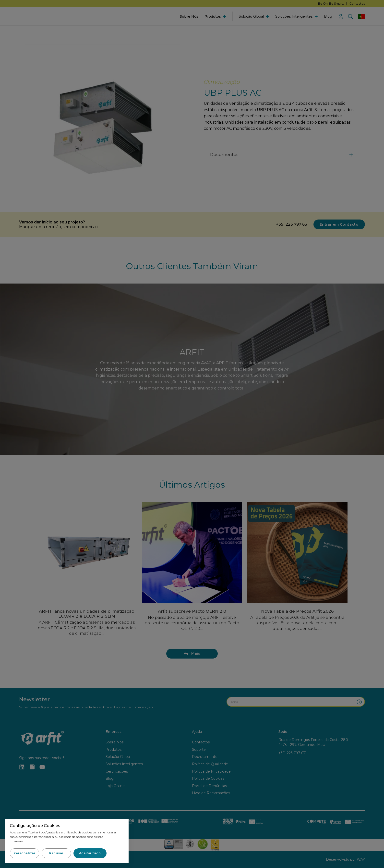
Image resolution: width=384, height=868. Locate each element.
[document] (192, 434)
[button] (24, 853)
